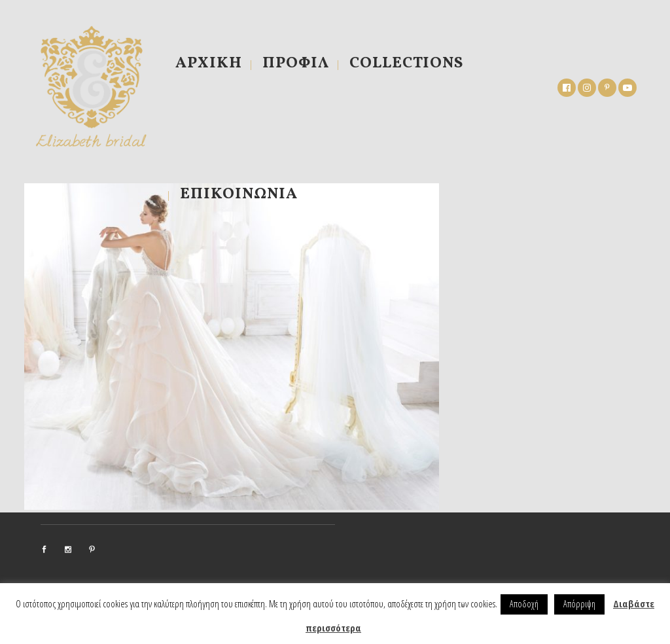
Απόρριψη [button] (579, 604)
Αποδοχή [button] (524, 604)
